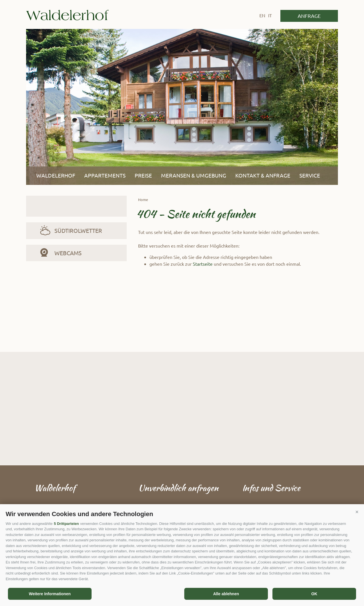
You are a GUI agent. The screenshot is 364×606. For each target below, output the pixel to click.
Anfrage (309, 16)
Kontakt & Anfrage (263, 175)
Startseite (203, 264)
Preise (143, 175)
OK (314, 594)
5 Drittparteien (66, 524)
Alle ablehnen (226, 594)
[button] (357, 512)
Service (310, 175)
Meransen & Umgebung (194, 175)
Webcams (68, 253)
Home (143, 199)
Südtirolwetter (78, 230)
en (262, 15)
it (270, 15)
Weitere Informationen (50, 594)
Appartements (105, 175)
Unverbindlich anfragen (178, 488)
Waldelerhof (67, 15)
